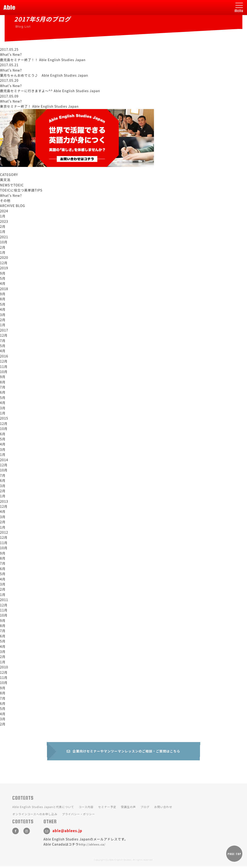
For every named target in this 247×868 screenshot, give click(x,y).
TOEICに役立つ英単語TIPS (21, 190)
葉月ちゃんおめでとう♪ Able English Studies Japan (44, 75)
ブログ (145, 808)
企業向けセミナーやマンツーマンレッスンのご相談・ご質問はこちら (124, 753)
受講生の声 (128, 808)
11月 (4, 367)
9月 (3, 273)
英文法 (5, 180)
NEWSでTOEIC (12, 185)
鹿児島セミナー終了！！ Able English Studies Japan (43, 60)
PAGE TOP (234, 856)
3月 (3, 315)
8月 (3, 299)
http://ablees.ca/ (92, 846)
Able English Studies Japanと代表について (43, 808)
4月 (3, 283)
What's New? (11, 195)
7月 (3, 341)
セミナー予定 (107, 808)
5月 (3, 278)
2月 (3, 226)
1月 (3, 216)
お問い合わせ (163, 808)
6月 (3, 392)
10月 (4, 242)
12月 (4, 263)
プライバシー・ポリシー (79, 816)
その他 (5, 201)
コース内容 (86, 808)
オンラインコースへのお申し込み (35, 816)
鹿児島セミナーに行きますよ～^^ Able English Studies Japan (50, 91)
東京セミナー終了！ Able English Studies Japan (39, 106)
